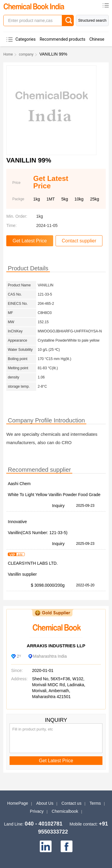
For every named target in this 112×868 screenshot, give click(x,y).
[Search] (68, 20)
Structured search (92, 20)
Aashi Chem (19, 484)
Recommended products (63, 39)
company (26, 54)
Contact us (72, 803)
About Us (45, 803)
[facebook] (67, 846)
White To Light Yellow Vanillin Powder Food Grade (54, 495)
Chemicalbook (65, 811)
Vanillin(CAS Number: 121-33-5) (38, 533)
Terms (95, 803)
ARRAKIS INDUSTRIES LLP (56, 646)
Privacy (37, 811)
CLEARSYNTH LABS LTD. (33, 563)
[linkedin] (46, 846)
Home (8, 54)
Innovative (17, 522)
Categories (26, 39)
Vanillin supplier (22, 574)
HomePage (18, 803)
